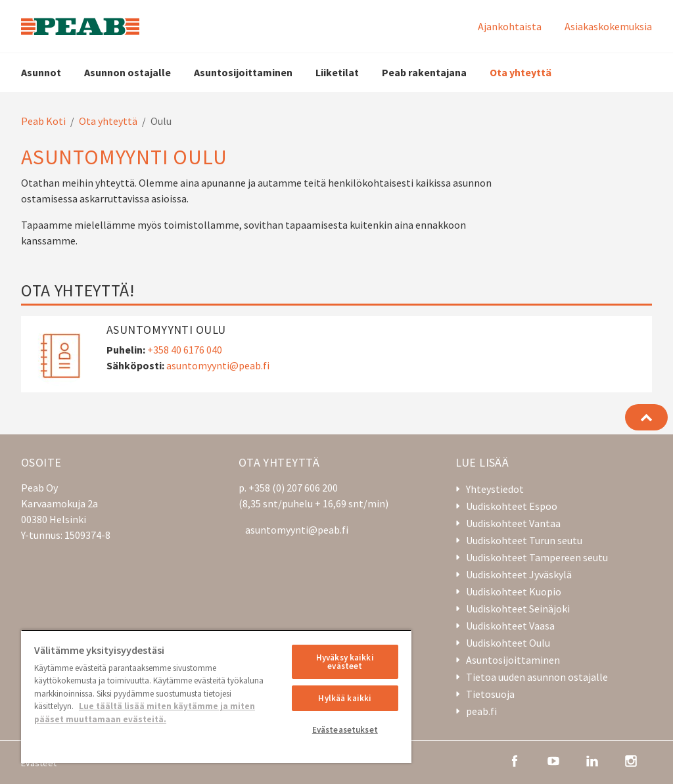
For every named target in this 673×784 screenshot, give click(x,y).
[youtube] (553, 760)
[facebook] (515, 760)
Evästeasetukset (345, 730)
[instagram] (631, 760)
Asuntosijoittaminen (243, 72)
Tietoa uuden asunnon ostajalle (537, 677)
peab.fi (481, 711)
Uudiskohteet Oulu (508, 643)
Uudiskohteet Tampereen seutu (537, 557)
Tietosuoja (490, 694)
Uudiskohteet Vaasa (510, 626)
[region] (216, 696)
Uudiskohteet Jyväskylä (519, 574)
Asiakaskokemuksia (608, 26)
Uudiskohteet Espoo (512, 506)
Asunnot (41, 72)
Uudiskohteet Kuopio (514, 591)
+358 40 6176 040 (185, 350)
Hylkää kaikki (345, 698)
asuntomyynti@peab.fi (218, 365)
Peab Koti (43, 121)
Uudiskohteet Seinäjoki (518, 609)
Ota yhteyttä (521, 72)
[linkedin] (592, 760)
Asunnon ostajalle (128, 72)
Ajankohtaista (510, 26)
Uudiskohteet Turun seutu (524, 540)
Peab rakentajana (424, 72)
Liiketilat (337, 72)
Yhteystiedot (495, 489)
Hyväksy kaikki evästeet (345, 662)
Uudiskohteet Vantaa (513, 523)
